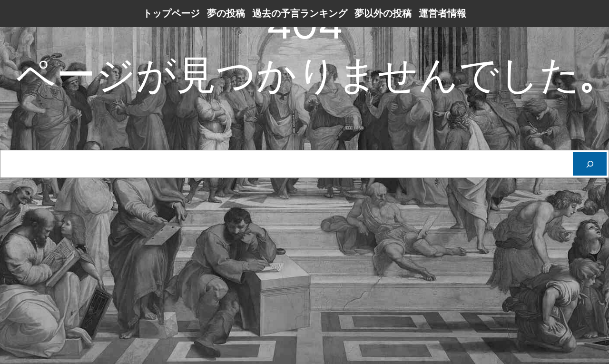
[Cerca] (590, 164)
